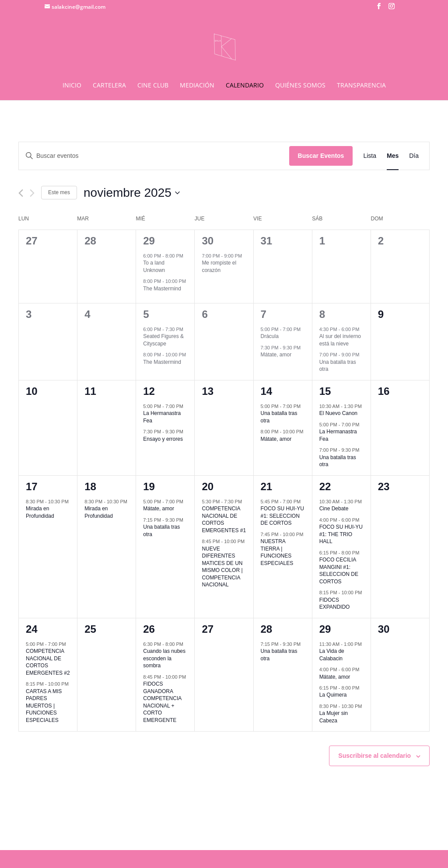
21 (267, 486)
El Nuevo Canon (338, 413)
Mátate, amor (276, 355)
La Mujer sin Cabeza (334, 717)
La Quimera (333, 695)
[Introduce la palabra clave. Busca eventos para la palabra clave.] (154, 156)
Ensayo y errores (163, 439)
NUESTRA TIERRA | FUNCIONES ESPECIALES (277, 552)
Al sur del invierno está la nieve (340, 340)
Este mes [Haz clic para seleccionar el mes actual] (59, 192)
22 (325, 486)
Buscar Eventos (321, 156)
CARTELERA (109, 86)
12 (149, 391)
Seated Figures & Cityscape (163, 340)
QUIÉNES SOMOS (300, 86)
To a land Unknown (154, 267)
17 (32, 486)
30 (208, 241)
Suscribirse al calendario (374, 756)
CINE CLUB (153, 86)
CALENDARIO (245, 86)
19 (149, 486)
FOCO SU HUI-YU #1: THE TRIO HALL (341, 534)
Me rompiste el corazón (219, 267)
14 (267, 391)
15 (325, 391)
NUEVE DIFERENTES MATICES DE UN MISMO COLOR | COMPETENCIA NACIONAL (222, 567)
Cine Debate (334, 509)
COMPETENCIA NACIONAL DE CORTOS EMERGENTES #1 (224, 519)
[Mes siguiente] (32, 193)
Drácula (270, 336)
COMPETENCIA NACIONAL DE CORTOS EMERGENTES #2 (48, 662)
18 (90, 486)
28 (267, 629)
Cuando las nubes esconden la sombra (164, 658)
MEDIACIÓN (197, 86)
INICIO (72, 86)
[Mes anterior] (21, 193)
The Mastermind (162, 289)
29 (149, 241)
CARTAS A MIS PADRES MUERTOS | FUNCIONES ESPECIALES (44, 706)
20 (208, 486)
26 (149, 629)
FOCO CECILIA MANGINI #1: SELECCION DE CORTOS (339, 571)
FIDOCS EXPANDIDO (335, 604)
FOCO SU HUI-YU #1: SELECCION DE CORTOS (282, 516)
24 (32, 629)
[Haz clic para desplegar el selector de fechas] (132, 193)
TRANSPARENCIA (361, 86)
